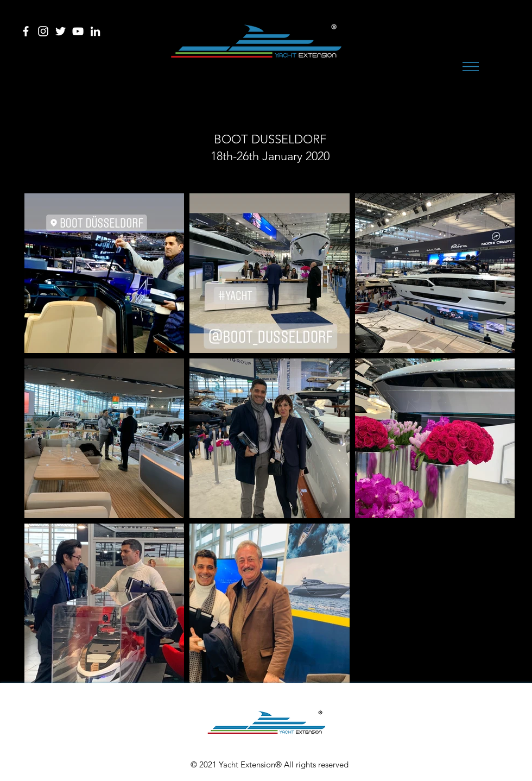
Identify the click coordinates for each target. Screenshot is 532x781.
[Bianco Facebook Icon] (26, 31)
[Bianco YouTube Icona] (78, 31)
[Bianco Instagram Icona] (43, 31)
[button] (471, 67)
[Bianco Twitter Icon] (61, 31)
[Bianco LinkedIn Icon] (95, 31)
